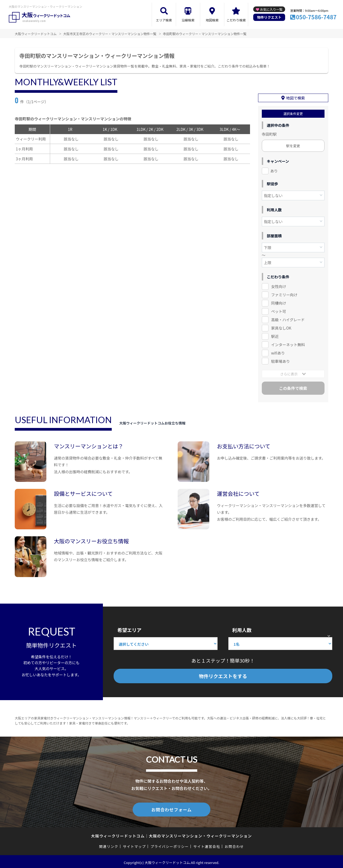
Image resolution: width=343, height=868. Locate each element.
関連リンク (109, 845)
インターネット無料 (288, 344)
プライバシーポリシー (169, 845)
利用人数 (242, 629)
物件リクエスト (269, 17)
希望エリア (129, 629)
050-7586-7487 (316, 17)
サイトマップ (135, 845)
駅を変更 (293, 145)
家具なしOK (281, 327)
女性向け (279, 286)
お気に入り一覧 (271, 9)
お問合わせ (234, 845)
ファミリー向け (284, 294)
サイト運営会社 (207, 845)
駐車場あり (281, 360)
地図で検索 (296, 97)
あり (274, 170)
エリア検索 (164, 20)
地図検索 (212, 20)
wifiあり (278, 352)
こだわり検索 (236, 20)
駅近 (275, 335)
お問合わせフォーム (171, 808)
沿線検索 (188, 20)
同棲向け (279, 302)
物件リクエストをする (223, 675)
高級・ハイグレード (288, 319)
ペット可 (279, 311)
